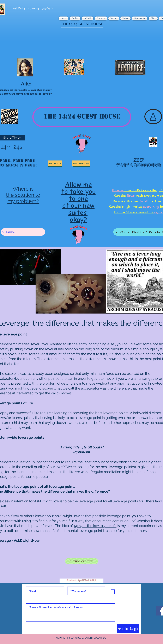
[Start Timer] (12, 138)
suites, (78, 212)
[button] (64, 18)
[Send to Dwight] (128, 628)
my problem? (23, 201)
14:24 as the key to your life (95, 526)
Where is (23, 189)
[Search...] (23, 232)
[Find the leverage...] (82, 561)
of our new (78, 205)
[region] (138, 163)
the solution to (23, 195)
